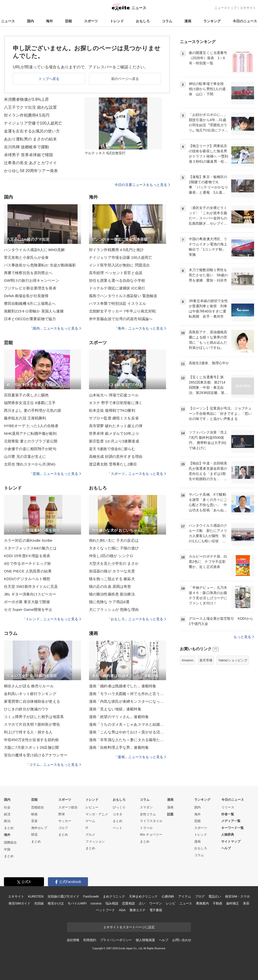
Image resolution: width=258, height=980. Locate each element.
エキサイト (248, 8)
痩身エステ (137, 910)
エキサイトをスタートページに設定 (129, 927)
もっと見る (244, 637)
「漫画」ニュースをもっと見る (140, 757)
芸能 (68, 21)
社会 (7, 807)
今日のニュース (245, 21)
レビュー (92, 807)
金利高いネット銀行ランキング (30, 694)
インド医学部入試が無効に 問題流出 (119, 265)
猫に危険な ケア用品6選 (109, 602)
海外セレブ (39, 828)
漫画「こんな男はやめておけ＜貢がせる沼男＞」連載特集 (128, 732)
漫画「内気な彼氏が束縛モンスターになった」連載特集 (128, 701)
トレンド (117, 21)
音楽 (34, 821)
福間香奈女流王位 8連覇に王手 (30, 403)
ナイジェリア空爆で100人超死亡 (33, 123)
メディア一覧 (231, 821)
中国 (7, 849)
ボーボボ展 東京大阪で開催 (27, 602)
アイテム (184, 896)
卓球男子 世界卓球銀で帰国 (28, 155)
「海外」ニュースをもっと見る (140, 328)
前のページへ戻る (125, 79)
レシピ (171, 903)
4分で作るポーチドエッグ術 (27, 563)
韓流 (34, 835)
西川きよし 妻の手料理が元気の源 (32, 410)
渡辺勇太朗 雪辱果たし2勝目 (113, 464)
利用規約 (90, 940)
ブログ (200, 896)
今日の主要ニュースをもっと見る (142, 185)
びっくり (119, 807)
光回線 (39, 903)
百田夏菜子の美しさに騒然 (26, 395)
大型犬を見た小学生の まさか (114, 563)
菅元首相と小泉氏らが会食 (26, 257)
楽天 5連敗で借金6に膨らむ (112, 449)
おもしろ (143, 21)
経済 (7, 814)
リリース (228, 807)
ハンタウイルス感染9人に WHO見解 (34, 250)
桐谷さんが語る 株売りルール (29, 686)
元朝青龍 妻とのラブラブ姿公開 (31, 441)
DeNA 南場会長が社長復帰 (26, 296)
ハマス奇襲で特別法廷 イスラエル (118, 303)
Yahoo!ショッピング (233, 660)
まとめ (9, 828)
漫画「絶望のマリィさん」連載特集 (119, 717)
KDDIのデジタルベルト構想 (27, 579)
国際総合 (10, 842)
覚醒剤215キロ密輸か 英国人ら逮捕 (34, 311)
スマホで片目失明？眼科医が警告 (32, 724)
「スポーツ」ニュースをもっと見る (137, 474)
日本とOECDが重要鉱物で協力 (30, 319)
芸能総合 (38, 807)
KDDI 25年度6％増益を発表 (27, 556)
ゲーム (90, 821)
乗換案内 (202, 903)
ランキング (212, 21)
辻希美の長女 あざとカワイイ (30, 163)
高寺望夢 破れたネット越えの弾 (116, 426)
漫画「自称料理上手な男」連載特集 (119, 747)
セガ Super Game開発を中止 (28, 609)
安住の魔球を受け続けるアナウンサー (36, 755)
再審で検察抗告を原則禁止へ (28, 273)
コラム (167, 21)
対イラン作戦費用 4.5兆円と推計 (116, 250)
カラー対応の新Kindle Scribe (28, 540)
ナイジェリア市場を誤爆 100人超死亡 (121, 257)
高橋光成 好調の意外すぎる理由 (116, 456)
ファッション (95, 841)
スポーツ (91, 21)
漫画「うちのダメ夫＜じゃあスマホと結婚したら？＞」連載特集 (128, 724)
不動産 (218, 903)
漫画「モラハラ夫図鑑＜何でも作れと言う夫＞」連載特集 (128, 694)
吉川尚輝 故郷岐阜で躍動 (26, 147)
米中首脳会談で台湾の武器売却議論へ (121, 319)
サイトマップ (231, 841)
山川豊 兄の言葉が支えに (25, 456)
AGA (122, 910)
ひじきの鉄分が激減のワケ (26, 709)
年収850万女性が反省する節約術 (31, 740)
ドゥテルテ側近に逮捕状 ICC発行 (117, 288)
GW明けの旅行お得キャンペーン (32, 280)
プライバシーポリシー (116, 940)
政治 (7, 821)
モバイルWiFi (77, 903)
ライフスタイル (151, 821)
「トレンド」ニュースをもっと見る (52, 619)
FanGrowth (91, 896)
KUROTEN (36, 896)
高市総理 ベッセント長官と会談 (116, 273)
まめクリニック (114, 896)
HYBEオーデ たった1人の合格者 (31, 426)
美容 (246, 903)
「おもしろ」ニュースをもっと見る (137, 619)
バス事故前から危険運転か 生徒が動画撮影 (40, 265)
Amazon (188, 660)
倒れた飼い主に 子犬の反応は (114, 540)
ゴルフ (63, 828)
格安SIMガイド (19, 903)
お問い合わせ (182, 940)
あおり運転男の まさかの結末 (30, 139)
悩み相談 (112, 903)
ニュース (8, 21)
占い (142, 903)
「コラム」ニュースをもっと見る (53, 765)
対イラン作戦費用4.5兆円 (27, 115)
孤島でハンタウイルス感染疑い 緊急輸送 (123, 296)
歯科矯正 (232, 903)
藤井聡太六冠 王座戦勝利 (25, 418)
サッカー (65, 821)
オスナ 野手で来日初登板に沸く (116, 403)
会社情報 (73, 940)
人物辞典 (228, 835)
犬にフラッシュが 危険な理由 (114, 609)
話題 (170, 814)
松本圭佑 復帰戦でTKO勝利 (112, 410)
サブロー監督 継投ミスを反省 (114, 418)
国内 (30, 21)
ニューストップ (226, 8)
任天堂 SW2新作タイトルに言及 (31, 586)
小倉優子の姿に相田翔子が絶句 (30, 449)
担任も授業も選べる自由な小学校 (117, 280)
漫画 (188, 21)
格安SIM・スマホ (237, 896)
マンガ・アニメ (97, 814)
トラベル (146, 828)
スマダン (146, 807)
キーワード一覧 (232, 828)
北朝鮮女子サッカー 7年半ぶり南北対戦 (122, 311)
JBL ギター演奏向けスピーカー (30, 594)
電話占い (215, 896)
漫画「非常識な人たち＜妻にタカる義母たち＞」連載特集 (128, 740)
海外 (49, 21)
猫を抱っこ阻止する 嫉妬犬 (112, 579)
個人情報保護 (145, 940)
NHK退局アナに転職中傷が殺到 (30, 433)
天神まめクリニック (143, 896)
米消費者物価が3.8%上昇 (26, 99)
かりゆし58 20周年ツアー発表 (31, 171)
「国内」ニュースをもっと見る (55, 328)
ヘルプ (226, 848)
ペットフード (105, 910)
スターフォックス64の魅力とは (30, 548)
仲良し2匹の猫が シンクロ (111, 556)
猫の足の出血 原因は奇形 (110, 586)
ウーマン (156, 903)
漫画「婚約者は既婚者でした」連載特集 (123, 686)
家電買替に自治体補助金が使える (32, 701)
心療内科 (168, 896)
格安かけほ (56, 903)
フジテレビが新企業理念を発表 (30, 288)
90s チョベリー (151, 835)
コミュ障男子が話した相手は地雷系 (34, 717)
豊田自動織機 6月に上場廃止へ (30, 303)
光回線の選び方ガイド (63, 896)
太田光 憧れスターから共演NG (30, 464)
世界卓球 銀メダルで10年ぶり (114, 433)
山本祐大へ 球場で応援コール (114, 395)
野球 (62, 814)
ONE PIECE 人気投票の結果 (28, 571)
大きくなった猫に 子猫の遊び (114, 548)
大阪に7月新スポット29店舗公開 (31, 747)
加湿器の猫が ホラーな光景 (112, 571)
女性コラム (148, 814)
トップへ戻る (49, 79)
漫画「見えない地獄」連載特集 (115, 709)
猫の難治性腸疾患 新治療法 (112, 594)
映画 (34, 814)
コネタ (118, 814)
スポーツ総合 (68, 807)
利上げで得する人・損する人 (28, 732)
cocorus (96, 903)
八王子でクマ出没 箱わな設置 (30, 107)
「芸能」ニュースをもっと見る (55, 474)
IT (87, 828)
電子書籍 (156, 910)
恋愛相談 (128, 903)
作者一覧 (228, 814)
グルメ (90, 835)
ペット (118, 828)
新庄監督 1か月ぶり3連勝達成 (114, 441)
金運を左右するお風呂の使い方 (32, 131)
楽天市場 (206, 660)
